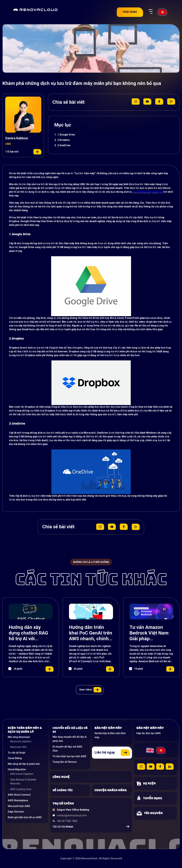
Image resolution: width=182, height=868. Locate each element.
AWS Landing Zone (21, 789)
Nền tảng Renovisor (19, 737)
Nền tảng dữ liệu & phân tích (24, 764)
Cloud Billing (15, 758)
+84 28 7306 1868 (67, 821)
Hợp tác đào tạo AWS (149, 733)
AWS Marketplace (18, 800)
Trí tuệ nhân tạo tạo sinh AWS (69, 756)
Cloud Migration (17, 769)
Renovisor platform (21, 741)
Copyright (66, 858)
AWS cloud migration (22, 774)
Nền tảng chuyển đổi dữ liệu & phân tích (70, 739)
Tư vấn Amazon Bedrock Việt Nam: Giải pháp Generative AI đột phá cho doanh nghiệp (149, 633)
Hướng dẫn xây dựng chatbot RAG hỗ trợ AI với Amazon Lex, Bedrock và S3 (28, 633)
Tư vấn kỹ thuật (16, 753)
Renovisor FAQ (18, 747)
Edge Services (16, 812)
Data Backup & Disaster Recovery (23, 782)
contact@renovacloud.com (72, 815)
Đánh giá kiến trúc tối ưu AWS (25, 817)
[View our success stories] (112, 790)
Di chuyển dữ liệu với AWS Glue (67, 749)
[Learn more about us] (70, 790)
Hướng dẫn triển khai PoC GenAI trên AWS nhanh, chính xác (91, 633)
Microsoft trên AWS (19, 806)
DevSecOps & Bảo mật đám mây (110, 735)
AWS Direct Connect (19, 795)
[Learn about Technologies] (91, 777)
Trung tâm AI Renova (65, 762)
